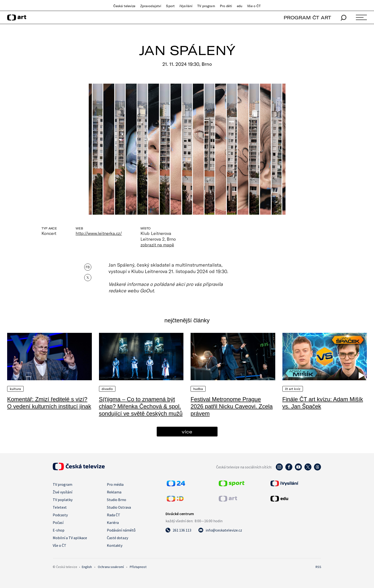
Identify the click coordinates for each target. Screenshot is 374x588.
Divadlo (107, 389)
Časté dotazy (117, 538)
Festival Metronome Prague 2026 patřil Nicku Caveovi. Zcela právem (232, 406)
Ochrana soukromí (111, 567)
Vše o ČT (254, 6)
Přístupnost (138, 567)
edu (240, 6)
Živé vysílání (62, 492)
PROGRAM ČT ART (307, 18)
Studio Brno (117, 500)
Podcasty (60, 515)
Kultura (15, 389)
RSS (318, 567)
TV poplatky (63, 500)
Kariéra (113, 522)
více (187, 432)
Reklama (114, 492)
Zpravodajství (151, 6)
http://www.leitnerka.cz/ (99, 233)
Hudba (198, 389)
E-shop (59, 530)
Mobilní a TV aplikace (70, 538)
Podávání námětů (121, 530)
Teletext (60, 507)
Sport (170, 6)
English (87, 567)
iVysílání (186, 6)
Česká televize (124, 6)
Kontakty (115, 545)
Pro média (115, 484)
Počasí (58, 522)
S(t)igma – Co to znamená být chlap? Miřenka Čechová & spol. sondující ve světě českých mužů (141, 406)
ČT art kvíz (293, 389)
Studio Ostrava (119, 507)
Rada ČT (114, 515)
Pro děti (226, 6)
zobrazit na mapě (157, 245)
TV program (206, 6)
